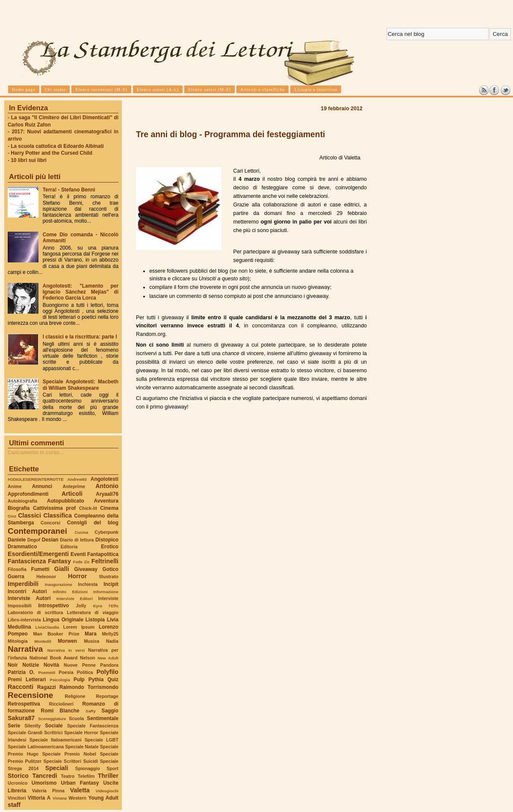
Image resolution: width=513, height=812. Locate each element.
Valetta (80, 790)
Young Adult (103, 798)
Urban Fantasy (80, 783)
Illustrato (109, 577)
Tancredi (45, 776)
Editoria (69, 547)
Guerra (16, 577)
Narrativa (25, 649)
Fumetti (40, 569)
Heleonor (46, 577)
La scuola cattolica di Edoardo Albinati (57, 146)
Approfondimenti (28, 494)
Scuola (76, 718)
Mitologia (18, 641)
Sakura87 (21, 718)
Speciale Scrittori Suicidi (71, 761)
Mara (91, 634)
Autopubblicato (66, 501)
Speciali (57, 768)
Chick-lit (88, 508)
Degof (34, 540)
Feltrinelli (105, 561)
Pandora (109, 665)
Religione (75, 696)
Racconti (21, 687)
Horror (77, 576)
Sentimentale (103, 718)
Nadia (112, 641)
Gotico (110, 569)
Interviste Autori (29, 598)
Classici (29, 515)
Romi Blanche (60, 711)
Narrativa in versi (66, 650)
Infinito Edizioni (70, 592)
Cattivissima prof (54, 508)
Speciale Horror (81, 733)
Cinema (109, 508)
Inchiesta (88, 584)
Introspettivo (54, 606)
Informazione (106, 592)
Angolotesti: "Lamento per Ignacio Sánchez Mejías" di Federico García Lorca (81, 292)
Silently (32, 726)
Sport (112, 768)
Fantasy (59, 561)
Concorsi (50, 523)
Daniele (17, 540)
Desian (50, 540)
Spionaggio (88, 768)
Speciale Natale (82, 747)
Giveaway (86, 569)
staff (14, 805)
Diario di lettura (77, 540)
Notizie (31, 665)
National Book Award (53, 658)
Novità (51, 665)
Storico (18, 776)
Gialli (62, 569)
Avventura (106, 501)
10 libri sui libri (29, 160)
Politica (85, 672)
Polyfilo (108, 672)
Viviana (60, 798)
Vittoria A (39, 798)
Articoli (72, 494)
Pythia (96, 680)
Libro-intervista (24, 620)
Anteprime (74, 486)
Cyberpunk (106, 532)
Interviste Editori (75, 599)
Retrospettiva (24, 704)
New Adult (108, 658)
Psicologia (60, 680)
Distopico (107, 540)
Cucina (82, 532)
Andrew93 (77, 479)
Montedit (43, 641)
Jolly (81, 606)
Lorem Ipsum (79, 627)
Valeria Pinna (48, 791)
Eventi (78, 554)
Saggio (110, 711)
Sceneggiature (52, 719)
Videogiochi (107, 791)
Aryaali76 (107, 494)
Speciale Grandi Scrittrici (35, 733)
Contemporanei (37, 531)
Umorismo (44, 783)
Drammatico (22, 547)
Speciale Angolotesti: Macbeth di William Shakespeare (81, 385)
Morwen (67, 641)
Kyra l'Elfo (106, 606)
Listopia (95, 620)
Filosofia (17, 569)
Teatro (68, 776)
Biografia (19, 508)
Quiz (113, 680)
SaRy (91, 711)
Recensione (30, 695)
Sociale (54, 726)
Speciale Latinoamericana (36, 747)
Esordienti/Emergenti (38, 554)
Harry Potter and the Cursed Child (52, 153)
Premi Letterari (27, 680)
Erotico (110, 547)
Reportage (107, 696)
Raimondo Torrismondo (89, 687)
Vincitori (17, 798)
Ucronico (18, 783)
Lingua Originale (63, 620)
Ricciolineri (61, 704)
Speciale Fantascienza (93, 726)
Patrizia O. (21, 672)
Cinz (12, 516)
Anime (15, 486)
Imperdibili (23, 584)
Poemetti (47, 672)
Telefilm (86, 776)
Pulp (79, 680)
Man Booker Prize (56, 634)
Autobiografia (22, 501)
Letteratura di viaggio (93, 612)
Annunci (42, 486)
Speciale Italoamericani (56, 740)
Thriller (108, 776)
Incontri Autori (27, 591)
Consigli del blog (93, 523)
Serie (14, 726)
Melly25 (110, 634)
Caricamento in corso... (36, 453)
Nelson (88, 658)
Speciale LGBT (102, 740)
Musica (91, 641)
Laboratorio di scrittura (35, 612)
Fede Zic (81, 562)
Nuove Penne (80, 665)
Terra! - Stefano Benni (69, 190)
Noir (13, 665)
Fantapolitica (103, 554)
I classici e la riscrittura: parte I (80, 337)
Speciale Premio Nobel (69, 754)
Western (77, 798)
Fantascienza (27, 561)
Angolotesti (105, 479)
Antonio (107, 486)
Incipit (111, 584)
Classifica (58, 515)
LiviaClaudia (47, 627)
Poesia (66, 672)
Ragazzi (47, 687)
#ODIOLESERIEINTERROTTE (35, 479)
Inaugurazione (59, 584)
